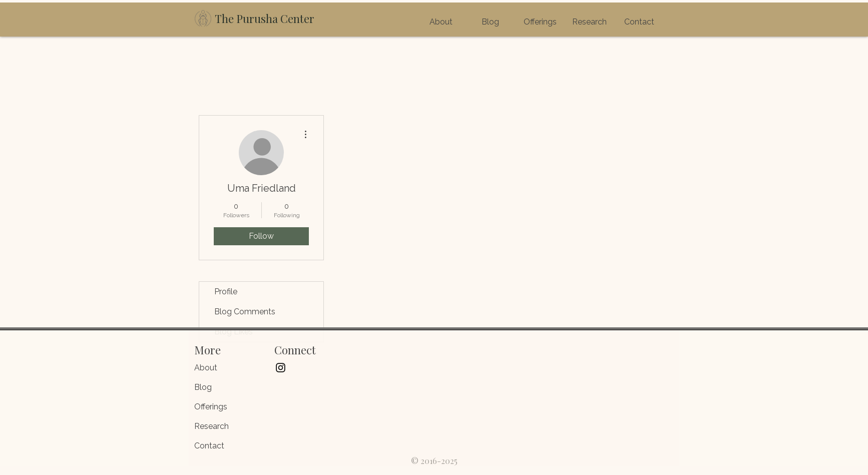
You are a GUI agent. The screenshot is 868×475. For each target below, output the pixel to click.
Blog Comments (245, 312)
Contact (209, 446)
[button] (540, 22)
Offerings (211, 407)
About (206, 368)
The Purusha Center (265, 19)
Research (211, 426)
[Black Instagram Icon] (281, 368)
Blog (203, 387)
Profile (226, 292)
